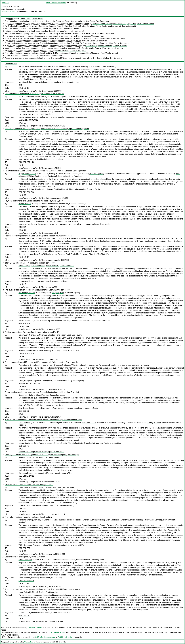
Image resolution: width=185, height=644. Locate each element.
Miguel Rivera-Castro (99, 26)
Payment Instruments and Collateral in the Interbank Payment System (34, 29)
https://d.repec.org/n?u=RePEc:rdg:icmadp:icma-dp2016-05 (43, 198)
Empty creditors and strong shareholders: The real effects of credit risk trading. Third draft (42, 43)
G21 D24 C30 (24, 616)
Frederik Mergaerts (77, 53)
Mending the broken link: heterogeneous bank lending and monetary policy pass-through (42, 48)
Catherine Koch (78, 34)
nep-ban (5, 3)
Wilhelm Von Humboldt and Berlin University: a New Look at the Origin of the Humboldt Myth (43, 46)
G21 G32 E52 (24, 548)
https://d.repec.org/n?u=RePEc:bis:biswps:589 (38, 287)
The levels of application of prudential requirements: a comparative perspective (38, 36)
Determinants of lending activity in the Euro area (25, 56)
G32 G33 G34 (24, 411)
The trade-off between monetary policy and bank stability (28, 53)
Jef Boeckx (72, 21)
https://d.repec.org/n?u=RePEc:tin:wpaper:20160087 (41, 91)
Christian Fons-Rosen (101, 38)
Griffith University (65, 637)
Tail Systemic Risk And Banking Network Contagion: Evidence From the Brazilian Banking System (46, 26)
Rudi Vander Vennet (109, 53)
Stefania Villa (101, 41)
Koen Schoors (91, 46)
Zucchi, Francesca (121, 43)
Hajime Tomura (73, 29)
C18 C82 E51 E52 (26, 581)
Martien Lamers (62, 53)
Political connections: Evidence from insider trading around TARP (32, 38)
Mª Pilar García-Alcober (102, 24)
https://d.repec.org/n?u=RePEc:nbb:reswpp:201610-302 (42, 126)
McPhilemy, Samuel (82, 36)
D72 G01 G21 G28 (26, 354)
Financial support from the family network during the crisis (29, 51)
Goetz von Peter (107, 34)
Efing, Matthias (106, 43)
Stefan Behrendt (55, 56)
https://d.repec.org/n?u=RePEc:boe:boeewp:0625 (39, 329)
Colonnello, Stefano (91, 43)
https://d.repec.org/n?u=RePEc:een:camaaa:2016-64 (41, 621)
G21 (20, 85)
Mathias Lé (79, 31)
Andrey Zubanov (120, 46)
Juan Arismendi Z (129, 26)
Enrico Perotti (37, 19)
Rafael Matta (25, 19)
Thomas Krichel (30, 642)
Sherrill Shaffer (103, 58)
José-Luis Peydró (118, 38)
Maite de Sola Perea (86, 21)
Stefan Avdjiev (65, 34)
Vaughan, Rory (98, 36)
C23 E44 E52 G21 (26, 476)
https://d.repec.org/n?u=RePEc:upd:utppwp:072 (38, 233)
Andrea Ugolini (115, 26)
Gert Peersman (102, 21)
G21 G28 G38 (24, 324)
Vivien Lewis (89, 41)
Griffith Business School (45, 637)
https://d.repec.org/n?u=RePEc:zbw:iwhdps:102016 (40, 417)
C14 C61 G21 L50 (26, 162)
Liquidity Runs (11, 19)
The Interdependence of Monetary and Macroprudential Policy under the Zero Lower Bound (43, 41)
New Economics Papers (56, 3)
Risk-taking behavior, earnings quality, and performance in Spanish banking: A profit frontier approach (47, 24)
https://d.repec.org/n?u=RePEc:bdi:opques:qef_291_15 (42, 514)
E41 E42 (22, 227)
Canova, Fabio (101, 48)
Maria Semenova (105, 46)
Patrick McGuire (92, 34)
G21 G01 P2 (24, 446)
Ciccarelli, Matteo (115, 48)
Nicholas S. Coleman (82, 38)
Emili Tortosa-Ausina (146, 24)
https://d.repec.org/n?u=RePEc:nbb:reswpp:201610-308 (42, 554)
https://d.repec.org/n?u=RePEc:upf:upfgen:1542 (39, 359)
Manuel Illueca (119, 24)
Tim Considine (116, 58)
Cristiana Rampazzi (78, 51)
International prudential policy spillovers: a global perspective (30, 34)
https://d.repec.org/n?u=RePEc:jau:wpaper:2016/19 (40, 168)
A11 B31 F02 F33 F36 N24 (30, 383)
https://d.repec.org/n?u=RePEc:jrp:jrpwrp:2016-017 (40, 586)
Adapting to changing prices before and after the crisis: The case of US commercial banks (42, 58)
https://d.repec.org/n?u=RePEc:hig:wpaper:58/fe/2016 (41, 452)
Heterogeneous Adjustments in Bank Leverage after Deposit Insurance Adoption (38, 31)
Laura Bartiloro (62, 51)
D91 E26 (22, 508)
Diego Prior (131, 24)
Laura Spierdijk (89, 58)
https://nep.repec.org (57, 632)
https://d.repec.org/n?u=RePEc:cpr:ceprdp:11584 (39, 482)
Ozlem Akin (67, 38)
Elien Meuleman (93, 53)
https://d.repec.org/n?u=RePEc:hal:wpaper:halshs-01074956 (44, 260)
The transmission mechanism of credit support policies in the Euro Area (34, 21)
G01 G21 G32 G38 (26, 192)
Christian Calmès (8, 11)
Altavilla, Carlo (88, 48)
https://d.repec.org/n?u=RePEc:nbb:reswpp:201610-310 (42, 389)
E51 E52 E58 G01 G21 (28, 120)
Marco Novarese (115, 632)
